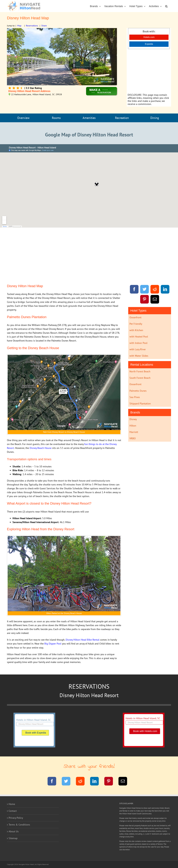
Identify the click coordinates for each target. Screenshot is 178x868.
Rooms (56, 118)
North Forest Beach (140, 371)
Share (44, 26)
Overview (23, 118)
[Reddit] (155, 290)
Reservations (32, 26)
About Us (14, 831)
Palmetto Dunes (138, 391)
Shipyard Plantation (140, 404)
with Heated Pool (139, 337)
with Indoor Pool (138, 343)
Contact (13, 811)
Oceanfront (135, 317)
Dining (155, 118)
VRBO (133, 438)
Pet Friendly (136, 324)
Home (12, 804)
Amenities (89, 118)
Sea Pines (135, 397)
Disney (133, 419)
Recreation (122, 118)
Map (19, 26)
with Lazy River (138, 349)
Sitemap (13, 838)
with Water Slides (139, 356)
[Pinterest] (145, 300)
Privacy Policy (16, 818)
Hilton (133, 426)
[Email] (155, 300)
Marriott (134, 432)
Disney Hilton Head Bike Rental (83, 640)
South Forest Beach (140, 378)
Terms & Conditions (19, 825)
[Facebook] (134, 290)
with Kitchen (136, 330)
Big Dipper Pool (53, 644)
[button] (166, 6)
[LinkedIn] (165, 290)
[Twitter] (145, 290)
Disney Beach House (41, 448)
